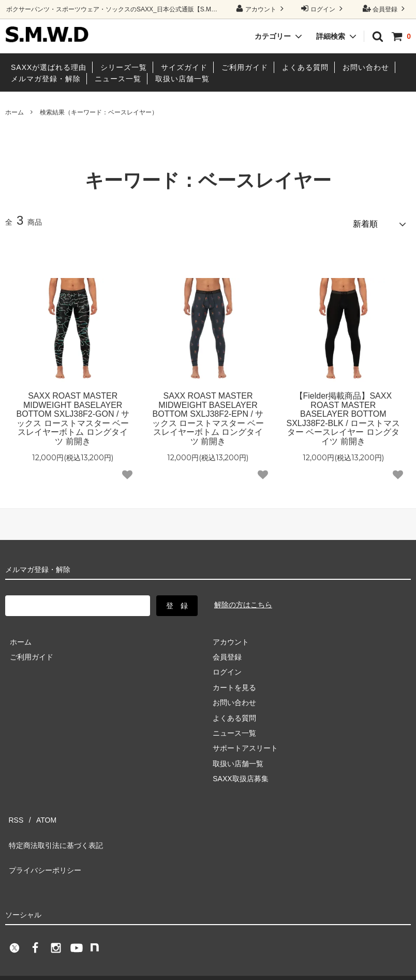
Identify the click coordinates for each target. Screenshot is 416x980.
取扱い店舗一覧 (182, 79)
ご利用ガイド (245, 67)
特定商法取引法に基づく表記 (52, 826)
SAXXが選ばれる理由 (49, 67)
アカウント (261, 9)
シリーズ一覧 (124, 67)
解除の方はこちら (243, 601)
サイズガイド (184, 67)
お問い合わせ (366, 67)
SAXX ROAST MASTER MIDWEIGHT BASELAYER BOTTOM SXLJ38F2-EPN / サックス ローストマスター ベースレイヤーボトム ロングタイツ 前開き (208, 414)
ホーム (14, 112)
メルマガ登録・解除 (46, 79)
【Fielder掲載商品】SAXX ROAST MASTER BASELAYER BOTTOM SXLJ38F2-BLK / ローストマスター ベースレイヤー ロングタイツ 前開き (344, 414)
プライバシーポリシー (41, 841)
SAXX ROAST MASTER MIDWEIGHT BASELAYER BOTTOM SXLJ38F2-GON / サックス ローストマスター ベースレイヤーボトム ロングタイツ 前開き (72, 414)
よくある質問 (305, 67)
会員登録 (385, 9)
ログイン (323, 9)
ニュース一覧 (118, 79)
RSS (13, 810)
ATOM (36, 810)
